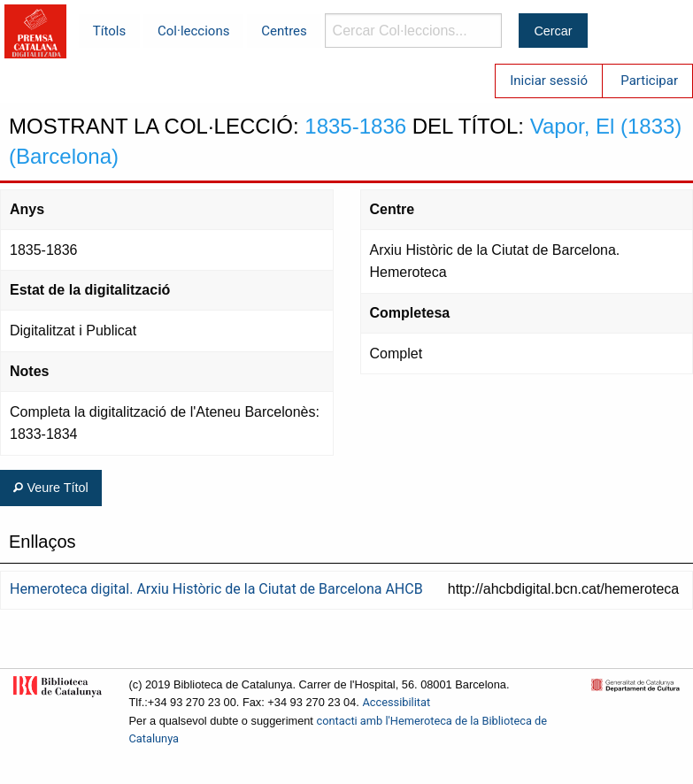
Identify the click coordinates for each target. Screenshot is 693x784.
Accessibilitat (396, 702)
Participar (649, 81)
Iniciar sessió (549, 81)
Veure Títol (50, 488)
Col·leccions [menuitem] (193, 31)
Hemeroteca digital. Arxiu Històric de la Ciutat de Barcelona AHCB (216, 589)
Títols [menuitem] (109, 31)
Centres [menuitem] (284, 31)
